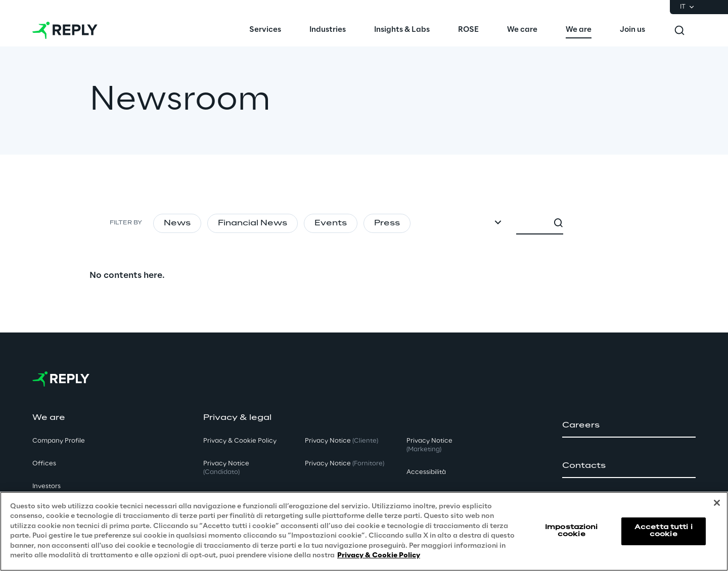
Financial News (253, 223)
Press (387, 223)
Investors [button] (47, 486)
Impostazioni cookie (571, 531)
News (177, 223)
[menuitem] (265, 30)
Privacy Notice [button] (226, 468)
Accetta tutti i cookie (664, 531)
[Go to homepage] (65, 30)
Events (331, 223)
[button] (629, 425)
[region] (364, 531)
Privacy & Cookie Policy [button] (240, 441)
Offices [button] (44, 464)
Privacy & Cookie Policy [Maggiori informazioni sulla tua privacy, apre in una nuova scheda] (379, 556)
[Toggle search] (679, 30)
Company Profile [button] (59, 441)
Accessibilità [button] (426, 472)
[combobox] (590, 223)
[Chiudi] (717, 503)
